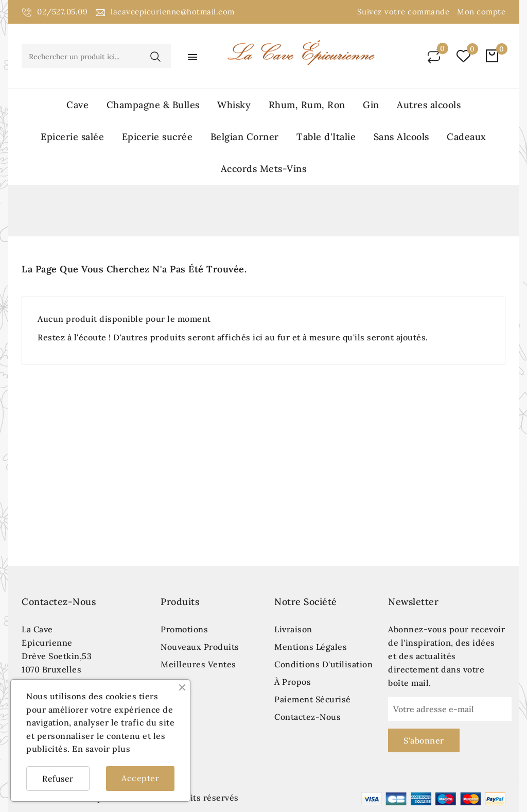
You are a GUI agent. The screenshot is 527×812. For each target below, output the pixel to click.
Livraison (293, 629)
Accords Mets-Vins (264, 169)
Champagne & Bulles (153, 105)
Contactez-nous (59, 602)
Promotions (184, 629)
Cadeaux (467, 137)
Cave (77, 105)
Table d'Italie (326, 137)
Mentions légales (311, 647)
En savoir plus (101, 749)
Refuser (58, 779)
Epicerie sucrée (157, 137)
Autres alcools (429, 105)
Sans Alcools (401, 137)
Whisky (234, 105)
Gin (371, 105)
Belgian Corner (245, 137)
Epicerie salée (72, 137)
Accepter (140, 778)
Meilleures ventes (198, 664)
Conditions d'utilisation (323, 664)
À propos (293, 682)
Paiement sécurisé (313, 699)
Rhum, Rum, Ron (307, 105)
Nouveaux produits (200, 647)
